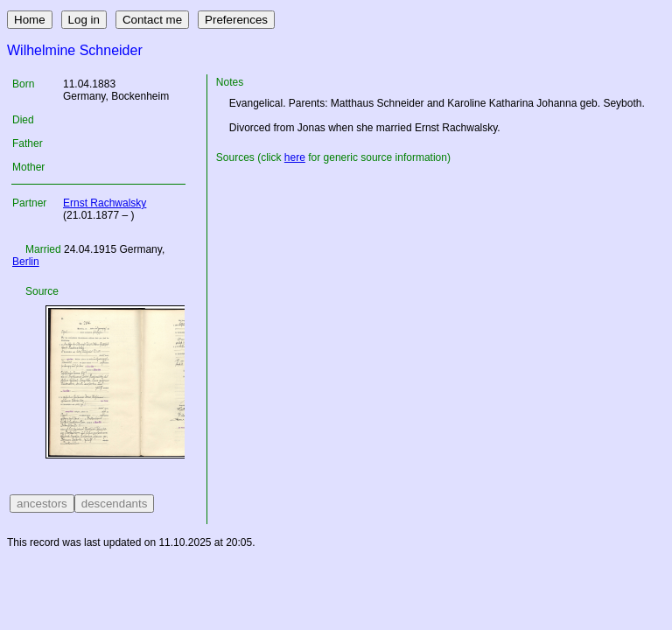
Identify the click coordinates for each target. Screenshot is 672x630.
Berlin (26, 262)
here (295, 157)
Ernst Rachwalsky (105, 203)
